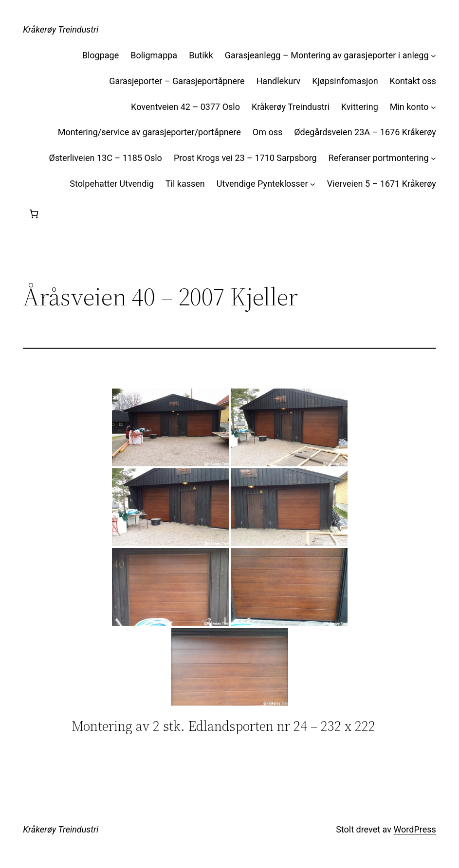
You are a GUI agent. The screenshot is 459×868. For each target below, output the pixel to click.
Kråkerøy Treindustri (61, 29)
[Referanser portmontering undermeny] (433, 158)
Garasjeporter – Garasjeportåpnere (177, 81)
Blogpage (101, 55)
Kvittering (360, 107)
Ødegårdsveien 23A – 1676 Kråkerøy (365, 132)
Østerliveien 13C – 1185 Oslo (106, 158)
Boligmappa (154, 55)
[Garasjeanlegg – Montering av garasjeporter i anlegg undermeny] (433, 56)
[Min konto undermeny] (433, 107)
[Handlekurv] (34, 214)
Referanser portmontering (379, 158)
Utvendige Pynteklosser (262, 184)
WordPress (414, 829)
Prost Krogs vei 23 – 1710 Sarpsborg (245, 158)
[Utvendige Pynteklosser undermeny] (313, 184)
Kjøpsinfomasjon (345, 81)
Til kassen (185, 184)
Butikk (201, 55)
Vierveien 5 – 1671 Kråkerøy (382, 184)
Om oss (267, 132)
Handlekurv (279, 81)
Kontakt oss (413, 81)
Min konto (409, 107)
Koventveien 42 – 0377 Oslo (185, 107)
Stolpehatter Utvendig (112, 184)
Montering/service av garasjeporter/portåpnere (149, 132)
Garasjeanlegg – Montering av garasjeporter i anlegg (327, 55)
